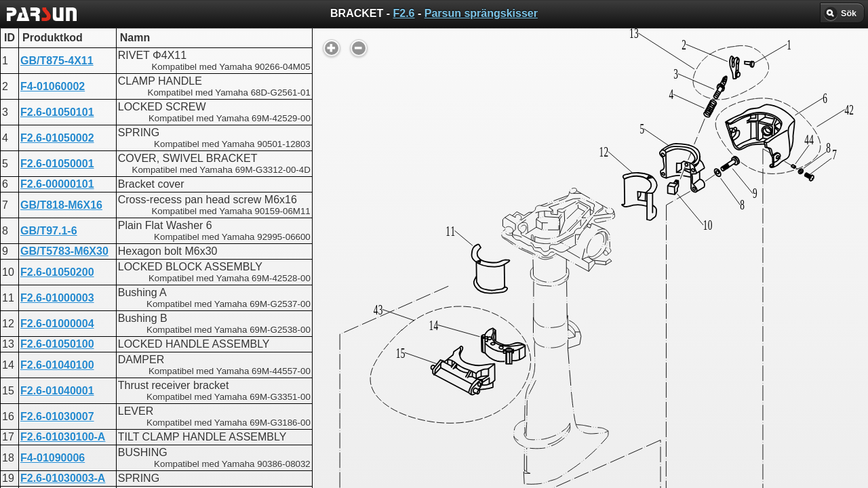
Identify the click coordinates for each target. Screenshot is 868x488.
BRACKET (384, 343)
